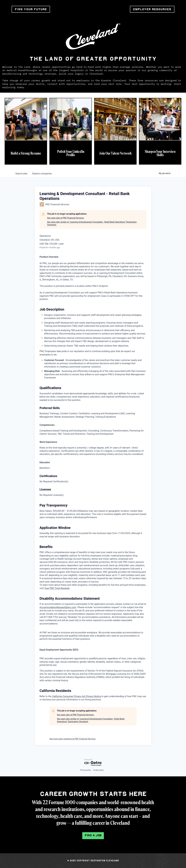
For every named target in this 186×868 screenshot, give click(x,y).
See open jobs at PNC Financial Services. (66, 218)
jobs (21, 174)
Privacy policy (85, 770)
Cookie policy (98, 770)
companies (42, 174)
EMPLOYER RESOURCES (152, 9)
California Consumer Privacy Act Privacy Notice (76, 696)
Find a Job (93, 835)
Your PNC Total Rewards (57, 588)
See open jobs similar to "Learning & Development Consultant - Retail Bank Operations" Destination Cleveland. (92, 223)
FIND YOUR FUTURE (31, 9)
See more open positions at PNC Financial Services (72, 739)
